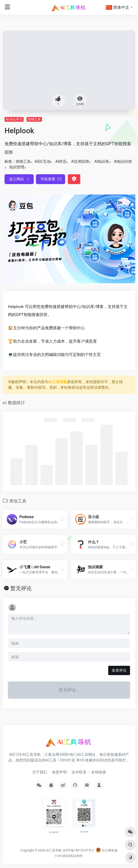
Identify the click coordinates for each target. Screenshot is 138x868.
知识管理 (17, 167)
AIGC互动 (43, 161)
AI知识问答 (123, 161)
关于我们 (40, 772)
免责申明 (59, 772)
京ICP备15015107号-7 (78, 850)
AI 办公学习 (14, 119)
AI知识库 (102, 161)
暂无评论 (21, 588)
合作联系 (79, 772)
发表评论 (119, 670)
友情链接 (99, 772)
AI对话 (61, 161)
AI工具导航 (58, 382)
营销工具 (34, 119)
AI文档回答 (80, 161)
